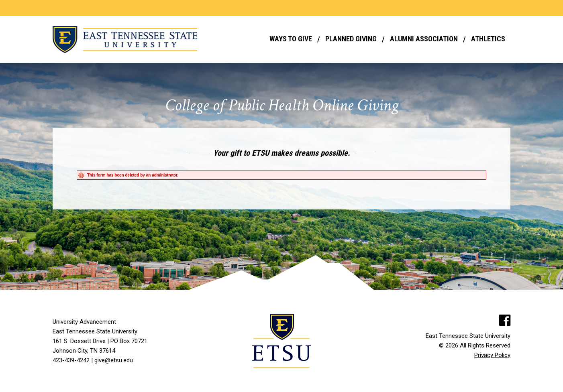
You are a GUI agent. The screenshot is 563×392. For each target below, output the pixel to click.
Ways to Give (291, 39)
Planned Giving (351, 39)
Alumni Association (424, 39)
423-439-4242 (71, 360)
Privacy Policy (492, 355)
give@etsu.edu (114, 360)
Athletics (488, 39)
